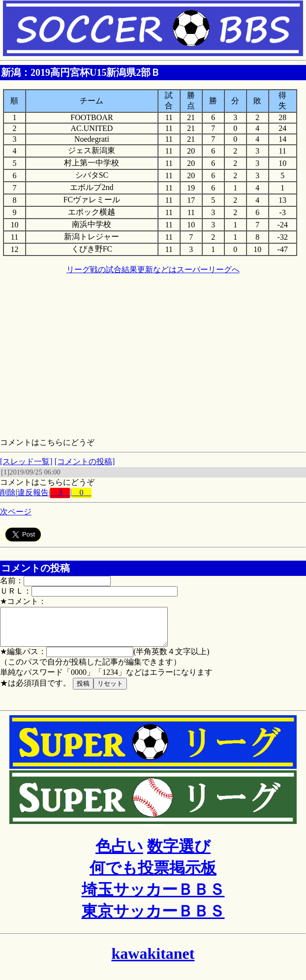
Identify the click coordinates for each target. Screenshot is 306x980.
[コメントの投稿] (85, 461)
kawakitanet (153, 961)
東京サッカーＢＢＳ (153, 918)
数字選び (179, 854)
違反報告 (33, 492)
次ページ (16, 512)
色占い (119, 854)
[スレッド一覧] (26, 461)
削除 (8, 492)
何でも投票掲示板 (153, 875)
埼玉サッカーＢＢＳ (153, 897)
